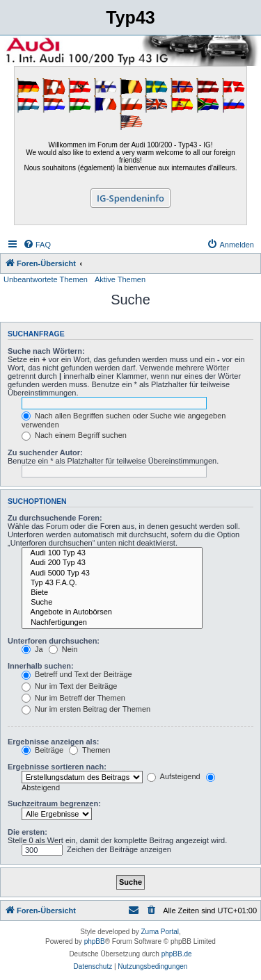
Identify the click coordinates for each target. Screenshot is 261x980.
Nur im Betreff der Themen (73, 698)
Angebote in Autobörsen (112, 612)
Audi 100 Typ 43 (112, 553)
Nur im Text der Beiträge (69, 686)
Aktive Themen (120, 279)
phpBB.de (177, 954)
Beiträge (42, 750)
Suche (112, 603)
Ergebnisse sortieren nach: (57, 767)
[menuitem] (37, 245)
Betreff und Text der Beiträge (77, 674)
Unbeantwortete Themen (46, 279)
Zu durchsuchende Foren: (55, 518)
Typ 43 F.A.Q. (112, 583)
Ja (32, 649)
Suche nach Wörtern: (46, 351)
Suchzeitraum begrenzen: (54, 803)
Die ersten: (27, 832)
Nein (63, 649)
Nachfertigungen (112, 623)
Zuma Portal (160, 932)
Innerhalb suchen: (41, 666)
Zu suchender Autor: (45, 452)
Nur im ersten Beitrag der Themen (86, 709)
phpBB (95, 941)
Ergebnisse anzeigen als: (53, 742)
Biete (112, 593)
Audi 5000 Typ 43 (112, 573)
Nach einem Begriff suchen (74, 435)
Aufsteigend (174, 776)
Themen (89, 750)
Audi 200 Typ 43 (112, 563)
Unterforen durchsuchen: (54, 641)
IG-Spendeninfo (130, 198)
